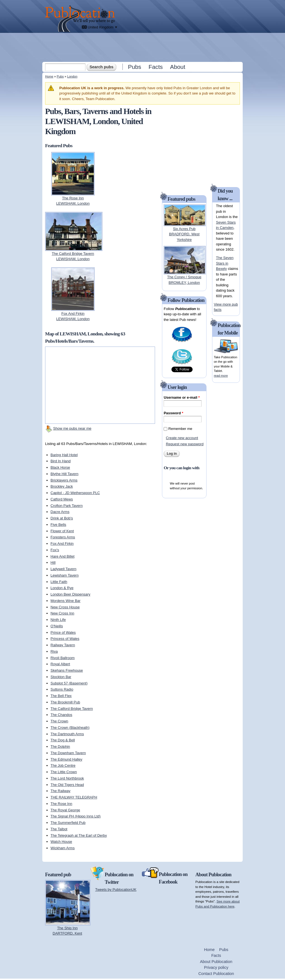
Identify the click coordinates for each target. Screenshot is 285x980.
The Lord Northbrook (67, 778)
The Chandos (62, 715)
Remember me (180, 429)
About (178, 67)
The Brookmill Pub (65, 702)
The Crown (60, 721)
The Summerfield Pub (68, 823)
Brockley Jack (62, 486)
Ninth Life (58, 620)
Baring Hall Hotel (64, 455)
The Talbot (59, 829)
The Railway (61, 791)
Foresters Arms (63, 537)
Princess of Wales (65, 639)
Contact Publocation (216, 974)
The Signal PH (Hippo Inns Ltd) (76, 816)
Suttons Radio (62, 689)
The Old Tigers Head (67, 785)
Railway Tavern (63, 645)
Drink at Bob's (62, 518)
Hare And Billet (63, 556)
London (72, 76)
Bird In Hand (61, 461)
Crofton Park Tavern (67, 506)
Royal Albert (60, 664)
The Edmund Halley (67, 759)
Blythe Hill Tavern (65, 474)
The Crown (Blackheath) (70, 728)
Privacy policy (216, 967)
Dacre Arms (60, 512)
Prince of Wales (63, 632)
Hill (53, 562)
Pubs (135, 67)
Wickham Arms (63, 848)
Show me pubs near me (72, 428)
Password (173, 413)
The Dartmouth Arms (67, 734)
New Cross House (65, 607)
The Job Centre (63, 765)
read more (221, 376)
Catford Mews (62, 499)
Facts (156, 67)
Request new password (185, 444)
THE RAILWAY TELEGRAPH (74, 797)
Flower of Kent (62, 531)
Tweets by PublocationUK (116, 890)
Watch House (62, 842)
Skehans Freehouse (67, 670)
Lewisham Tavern (65, 575)
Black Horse (60, 467)
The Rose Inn (62, 804)
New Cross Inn (62, 613)
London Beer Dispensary (71, 594)
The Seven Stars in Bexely (225, 263)
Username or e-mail (182, 397)
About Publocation (216, 962)
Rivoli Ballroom (63, 658)
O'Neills (57, 626)
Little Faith (59, 582)
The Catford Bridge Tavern (72, 709)
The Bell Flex (61, 696)
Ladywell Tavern (64, 569)
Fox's (55, 550)
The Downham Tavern (68, 753)
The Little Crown (64, 772)
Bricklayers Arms (64, 480)
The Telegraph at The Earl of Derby (79, 835)
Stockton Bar (61, 677)
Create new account (182, 438)
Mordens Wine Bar (66, 601)
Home (49, 76)
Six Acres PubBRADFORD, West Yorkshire (184, 234)
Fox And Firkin (62, 544)
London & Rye (62, 588)
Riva (54, 651)
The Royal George (65, 810)
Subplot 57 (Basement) (69, 683)
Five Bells (58, 525)
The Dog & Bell (63, 740)
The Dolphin (60, 747)
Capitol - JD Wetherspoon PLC (75, 493)
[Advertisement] (143, 47)
